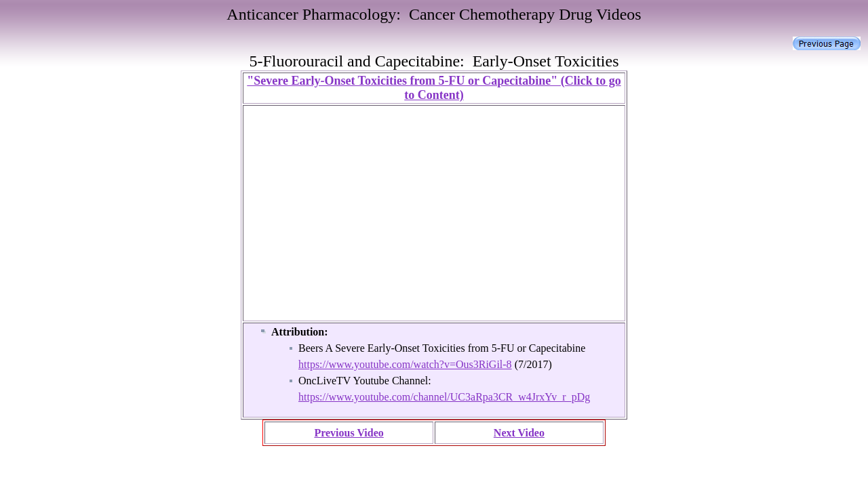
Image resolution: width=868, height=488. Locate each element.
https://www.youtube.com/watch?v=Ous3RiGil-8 (405, 364)
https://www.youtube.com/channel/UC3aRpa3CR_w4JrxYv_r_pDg (444, 397)
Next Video (519, 433)
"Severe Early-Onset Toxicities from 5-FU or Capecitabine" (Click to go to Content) (434, 88)
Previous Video (349, 433)
